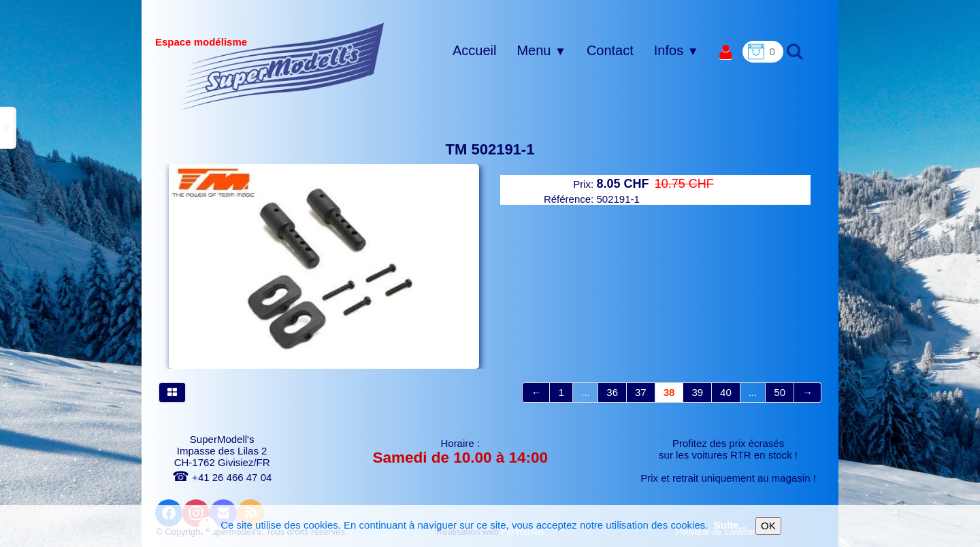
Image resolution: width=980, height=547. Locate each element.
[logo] (283, 66)
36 (612, 392)
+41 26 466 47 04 (222, 477)
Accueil (474, 50)
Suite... (731, 525)
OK (768, 526)
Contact (610, 50)
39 (697, 392)
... (586, 392)
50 (780, 392)
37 (641, 392)
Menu (541, 50)
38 (669, 392)
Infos (676, 50)
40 (726, 392)
